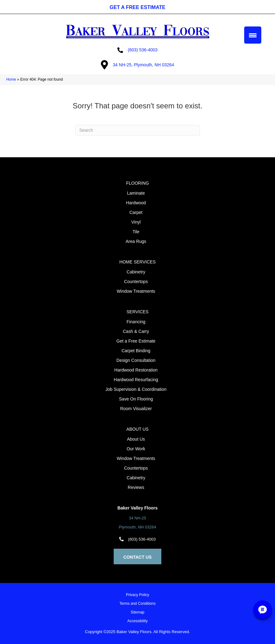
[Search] (138, 130)
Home (11, 79)
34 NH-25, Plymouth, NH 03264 (143, 65)
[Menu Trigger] (253, 35)
